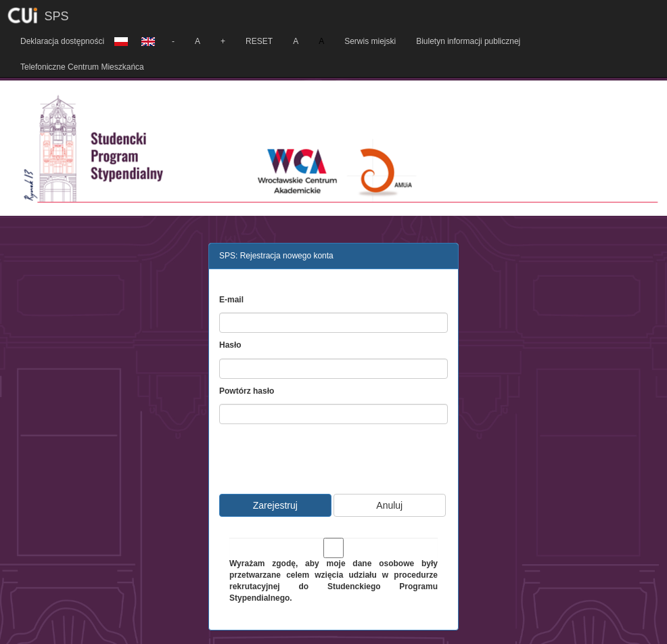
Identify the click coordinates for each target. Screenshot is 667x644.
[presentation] (332, 457)
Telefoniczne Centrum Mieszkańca (82, 67)
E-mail (231, 300)
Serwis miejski (370, 41)
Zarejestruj (275, 505)
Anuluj (389, 505)
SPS (57, 16)
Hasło (230, 345)
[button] (121, 36)
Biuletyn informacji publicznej (468, 41)
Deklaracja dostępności (62, 41)
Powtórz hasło (247, 391)
